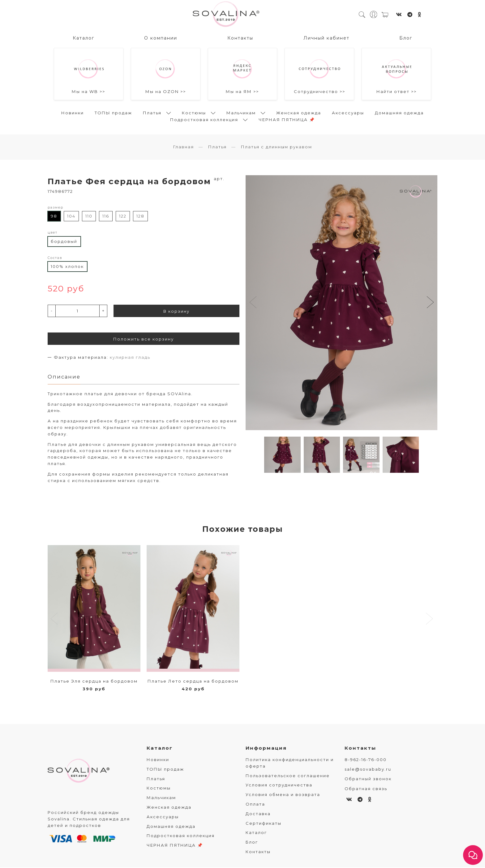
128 (140, 217)
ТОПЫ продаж (113, 112)
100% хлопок (67, 267)
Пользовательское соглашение (288, 776)
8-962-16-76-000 (366, 760)
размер (56, 208)
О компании (161, 37)
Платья (152, 112)
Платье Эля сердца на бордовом (94, 682)
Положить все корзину (144, 339)
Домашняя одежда (399, 112)
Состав (55, 258)
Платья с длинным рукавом (276, 147)
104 (71, 217)
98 (54, 217)
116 (106, 217)
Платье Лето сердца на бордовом (193, 682)
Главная (183, 147)
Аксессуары (348, 112)
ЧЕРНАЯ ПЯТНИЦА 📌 (287, 119)
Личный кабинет (326, 37)
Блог (406, 37)
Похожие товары (243, 530)
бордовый (64, 242)
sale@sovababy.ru (368, 770)
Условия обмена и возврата (283, 795)
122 (123, 217)
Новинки (73, 112)
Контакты (240, 37)
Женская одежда (299, 112)
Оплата (255, 805)
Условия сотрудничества (279, 785)
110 (89, 217)
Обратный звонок (368, 779)
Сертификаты (264, 824)
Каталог (84, 37)
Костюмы (194, 112)
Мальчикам (241, 112)
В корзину (176, 311)
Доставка (258, 814)
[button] (430, 303)
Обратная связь (366, 789)
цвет (53, 233)
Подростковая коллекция (204, 119)
